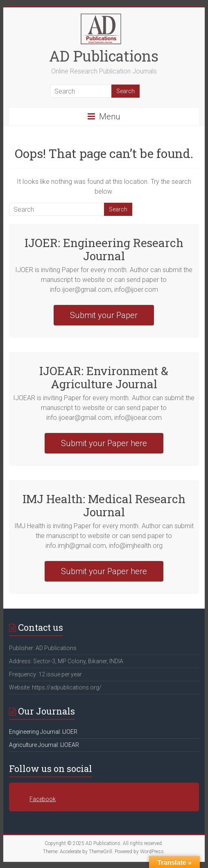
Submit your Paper (104, 315)
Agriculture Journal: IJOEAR (44, 745)
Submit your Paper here (104, 443)
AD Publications (104, 56)
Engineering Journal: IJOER (43, 732)
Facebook (43, 799)
